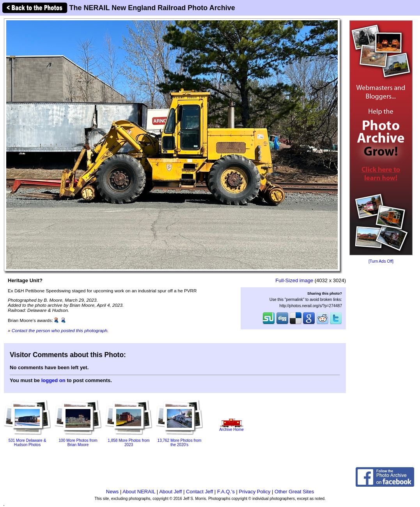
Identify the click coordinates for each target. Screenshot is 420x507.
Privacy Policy (255, 492)
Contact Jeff (199, 492)
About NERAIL (139, 492)
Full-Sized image (294, 280)
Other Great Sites (294, 492)
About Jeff (170, 492)
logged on (53, 380)
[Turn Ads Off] (381, 261)
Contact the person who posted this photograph (60, 330)
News (113, 492)
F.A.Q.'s (226, 492)
